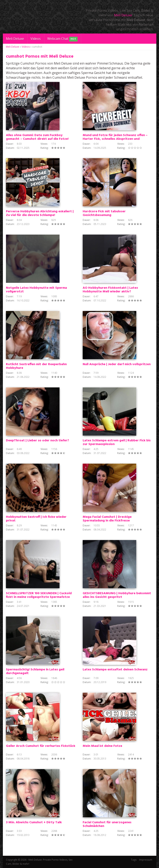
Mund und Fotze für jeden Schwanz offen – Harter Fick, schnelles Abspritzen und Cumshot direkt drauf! (115, 139)
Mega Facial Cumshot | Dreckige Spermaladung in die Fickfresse (107, 519)
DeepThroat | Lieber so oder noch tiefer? (37, 441)
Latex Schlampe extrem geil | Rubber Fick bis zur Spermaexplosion (117, 442)
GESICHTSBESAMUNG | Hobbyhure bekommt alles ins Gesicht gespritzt (117, 595)
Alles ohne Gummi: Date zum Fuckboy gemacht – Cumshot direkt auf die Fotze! (37, 137)
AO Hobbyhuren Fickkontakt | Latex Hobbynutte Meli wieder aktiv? (110, 290)
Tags (134, 860)
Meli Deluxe (123, 15)
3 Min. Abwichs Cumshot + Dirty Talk (34, 822)
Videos (36, 39)
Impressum (146, 860)
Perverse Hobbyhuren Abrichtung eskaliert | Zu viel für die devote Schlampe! (40, 213)
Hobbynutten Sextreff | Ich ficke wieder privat (36, 519)
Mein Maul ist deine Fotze (102, 746)
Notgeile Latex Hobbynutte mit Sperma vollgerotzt (36, 290)
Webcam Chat (62, 39)
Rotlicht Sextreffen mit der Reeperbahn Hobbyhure (36, 366)
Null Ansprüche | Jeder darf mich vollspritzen (117, 364)
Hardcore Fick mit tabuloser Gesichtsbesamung (104, 213)
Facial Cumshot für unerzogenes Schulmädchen (107, 824)
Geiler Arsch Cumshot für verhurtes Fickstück (41, 746)
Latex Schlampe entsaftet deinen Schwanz (115, 670)
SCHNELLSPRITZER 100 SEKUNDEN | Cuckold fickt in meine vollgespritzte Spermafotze (39, 595)
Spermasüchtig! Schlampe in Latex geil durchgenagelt (35, 671)
